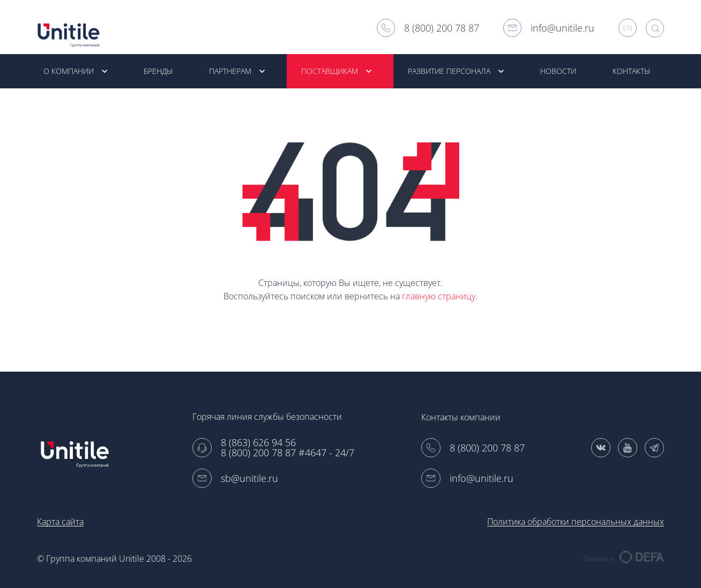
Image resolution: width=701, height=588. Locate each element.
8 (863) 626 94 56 (258, 443)
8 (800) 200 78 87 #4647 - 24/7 (288, 453)
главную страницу (439, 297)
